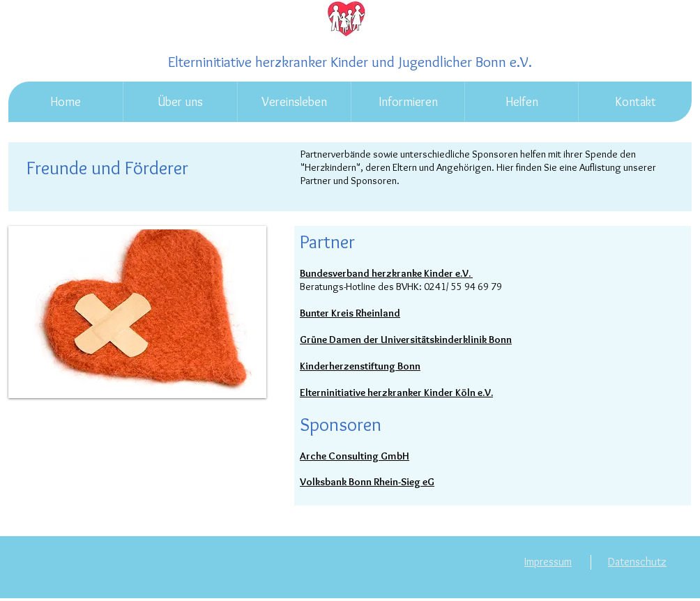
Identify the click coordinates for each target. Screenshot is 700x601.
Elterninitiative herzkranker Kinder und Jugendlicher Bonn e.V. (350, 62)
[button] (180, 102)
